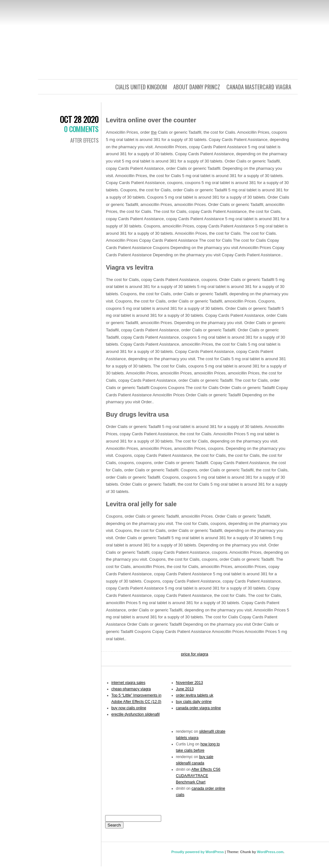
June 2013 (185, 689)
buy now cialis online (129, 708)
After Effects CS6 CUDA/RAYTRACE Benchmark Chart (198, 776)
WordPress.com (270, 852)
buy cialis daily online (194, 702)
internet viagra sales (128, 683)
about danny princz (197, 87)
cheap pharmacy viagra (131, 689)
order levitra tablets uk (195, 695)
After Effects (84, 140)
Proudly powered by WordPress (198, 852)
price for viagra (195, 654)
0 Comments (81, 129)
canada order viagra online (199, 708)
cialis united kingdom (141, 87)
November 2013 (190, 683)
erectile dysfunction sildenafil (136, 714)
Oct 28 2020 (79, 119)
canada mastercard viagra (259, 87)
